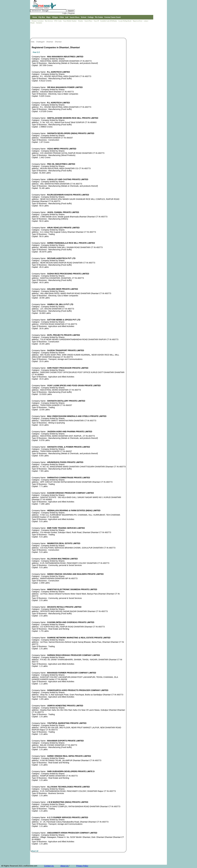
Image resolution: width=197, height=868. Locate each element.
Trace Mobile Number (70, 21)
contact (146, 21)
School (84, 17)
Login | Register (69, 13)
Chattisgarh (41, 42)
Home (35, 17)
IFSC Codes (58, 21)
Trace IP (96, 21)
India (33, 42)
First (35, 52)
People (33, 23)
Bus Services (49, 21)
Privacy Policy (82, 866)
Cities (62, 17)
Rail (67, 17)
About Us (65, 866)
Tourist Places (75, 17)
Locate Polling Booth (125, 21)
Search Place (89, 21)
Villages (55, 17)
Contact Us (49, 866)
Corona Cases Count (113, 17)
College (91, 17)
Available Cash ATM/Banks (109, 21)
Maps (48, 17)
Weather (81, 21)
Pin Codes (99, 17)
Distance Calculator (38, 21)
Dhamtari (50, 42)
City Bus (42, 17)
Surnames (39, 23)
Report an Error (138, 21)
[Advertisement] (80, 31)
